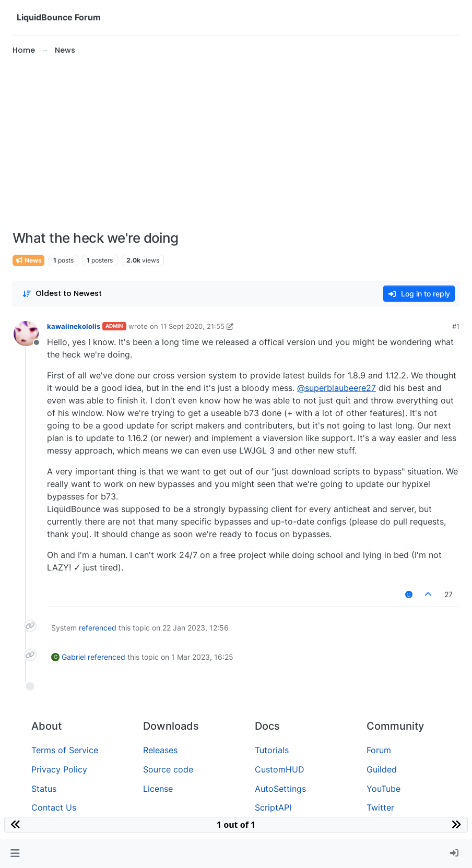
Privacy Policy (59, 769)
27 (449, 594)
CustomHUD (280, 769)
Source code (168, 769)
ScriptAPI (273, 807)
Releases (160, 750)
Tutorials (272, 750)
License (158, 789)
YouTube (383, 789)
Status (44, 789)
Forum (379, 750)
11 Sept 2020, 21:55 (192, 326)
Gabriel (74, 657)
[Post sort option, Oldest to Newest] (62, 294)
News (28, 260)
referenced (98, 628)
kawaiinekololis (74, 326)
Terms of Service (65, 750)
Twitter (380, 807)
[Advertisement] (236, 143)
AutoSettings (280, 789)
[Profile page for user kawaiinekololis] (26, 334)
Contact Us (54, 807)
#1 (456, 326)
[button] (15, 853)
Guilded (382, 769)
